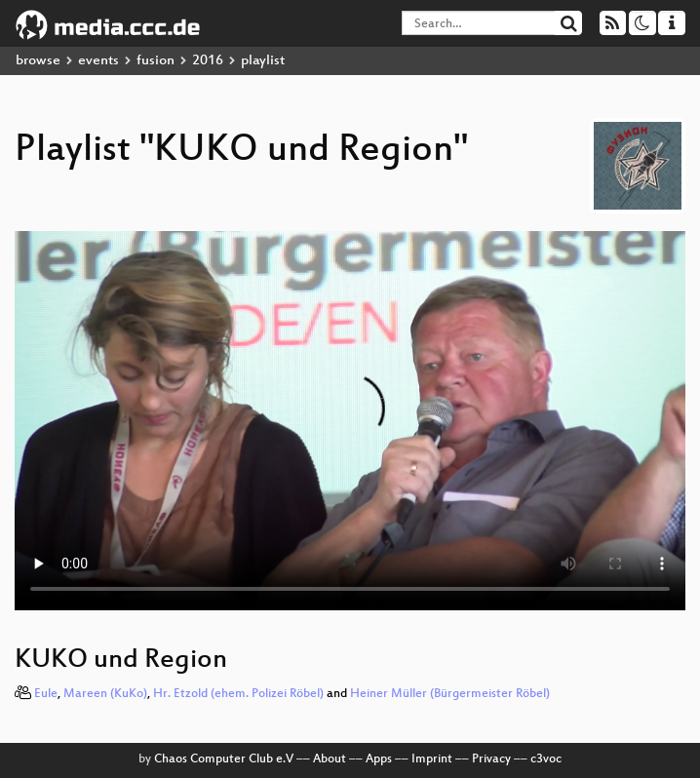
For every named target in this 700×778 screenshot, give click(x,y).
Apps (379, 759)
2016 (208, 61)
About (330, 759)
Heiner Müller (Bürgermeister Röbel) (450, 694)
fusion (156, 61)
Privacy (491, 759)
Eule (46, 694)
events (98, 61)
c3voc (546, 759)
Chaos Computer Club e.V (224, 759)
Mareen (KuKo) (105, 694)
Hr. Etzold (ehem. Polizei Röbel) (238, 694)
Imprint (432, 759)
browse (38, 61)
